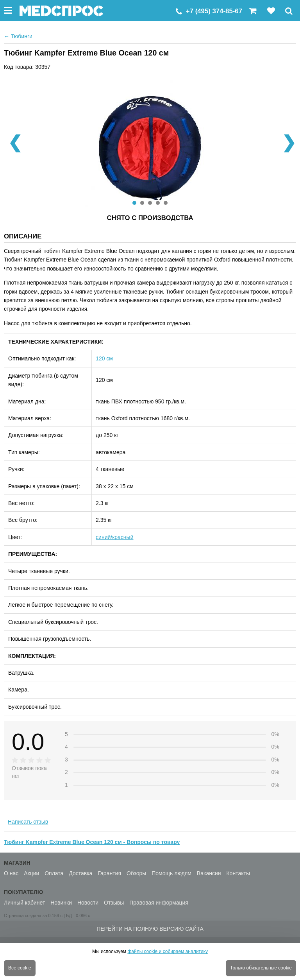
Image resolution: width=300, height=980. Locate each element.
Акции (31, 873)
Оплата (54, 873)
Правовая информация (159, 903)
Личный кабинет (24, 903)
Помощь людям (171, 873)
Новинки (61, 903)
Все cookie (20, 968)
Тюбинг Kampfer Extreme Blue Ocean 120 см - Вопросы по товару (92, 842)
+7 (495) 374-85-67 (214, 11)
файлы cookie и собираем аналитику (168, 951)
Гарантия (109, 873)
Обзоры (137, 873)
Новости (88, 903)
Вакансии (209, 873)
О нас (11, 873)
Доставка (80, 873)
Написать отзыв (28, 822)
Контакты (238, 873)
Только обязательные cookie (261, 968)
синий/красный (114, 537)
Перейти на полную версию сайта (150, 929)
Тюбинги (18, 36)
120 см (104, 358)
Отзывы (114, 903)
